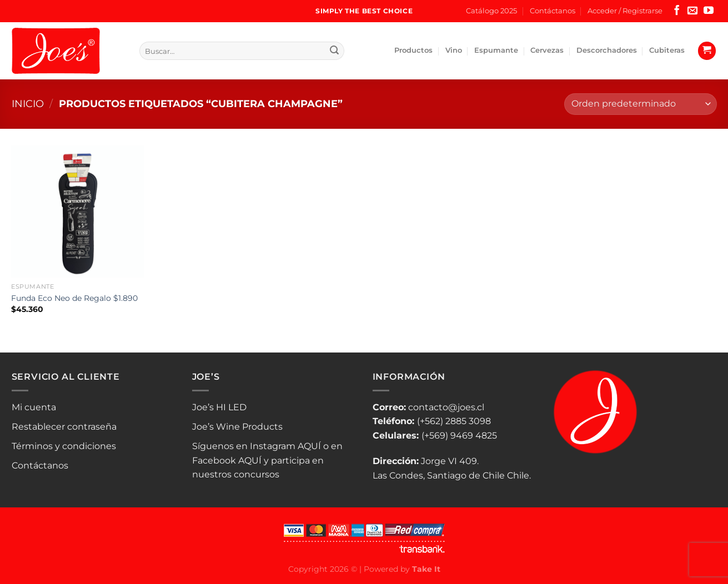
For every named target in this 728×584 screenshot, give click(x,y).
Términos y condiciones (64, 446)
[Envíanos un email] (692, 11)
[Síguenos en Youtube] (709, 11)
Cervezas (547, 50)
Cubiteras (667, 50)
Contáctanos (553, 11)
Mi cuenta (34, 407)
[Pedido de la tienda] (640, 104)
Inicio (28, 104)
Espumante (496, 50)
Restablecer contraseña (64, 427)
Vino (454, 50)
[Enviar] (334, 51)
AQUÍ (309, 446)
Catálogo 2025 (491, 11)
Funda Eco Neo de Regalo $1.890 (74, 298)
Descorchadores (607, 50)
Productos (413, 50)
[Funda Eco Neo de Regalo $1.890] (77, 212)
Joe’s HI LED (219, 407)
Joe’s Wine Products (237, 427)
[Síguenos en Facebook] (677, 11)
